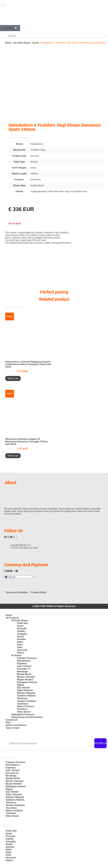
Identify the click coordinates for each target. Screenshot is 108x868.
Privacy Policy (39, 592)
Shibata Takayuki (26, 693)
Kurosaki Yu (23, 669)
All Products (12, 618)
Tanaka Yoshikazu (27, 701)
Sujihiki (21, 631)
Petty (20, 647)
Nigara (21, 685)
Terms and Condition (17, 592)
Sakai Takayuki (25, 690)
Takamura (22, 698)
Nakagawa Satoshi (27, 682)
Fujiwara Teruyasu (27, 658)
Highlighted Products (23, 714)
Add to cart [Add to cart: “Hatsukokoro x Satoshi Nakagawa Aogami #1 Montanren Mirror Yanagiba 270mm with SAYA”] (13, 378)
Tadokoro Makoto (26, 696)
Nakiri (20, 642)
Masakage (22, 671)
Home (8, 43)
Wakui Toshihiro (26, 706)
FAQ (8, 723)
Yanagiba (22, 634)
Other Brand (24, 712)
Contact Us (12, 720)
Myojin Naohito (25, 680)
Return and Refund (16, 725)
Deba (20, 645)
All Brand (16, 655)
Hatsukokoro (24, 661)
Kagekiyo (22, 663)
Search (100, 743)
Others (21, 653)
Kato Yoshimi (24, 666)
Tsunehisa (23, 704)
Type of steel (13, 728)
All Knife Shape (22, 43)
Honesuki (22, 650)
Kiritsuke (22, 629)
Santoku (21, 639)
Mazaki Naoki (24, 674)
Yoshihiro (22, 709)
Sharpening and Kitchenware (27, 717)
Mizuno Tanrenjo (26, 677)
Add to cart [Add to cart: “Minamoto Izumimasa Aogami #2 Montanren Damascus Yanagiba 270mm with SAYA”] (13, 456)
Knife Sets (23, 623)
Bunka (20, 637)
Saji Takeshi (23, 688)
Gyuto (36, 43)
